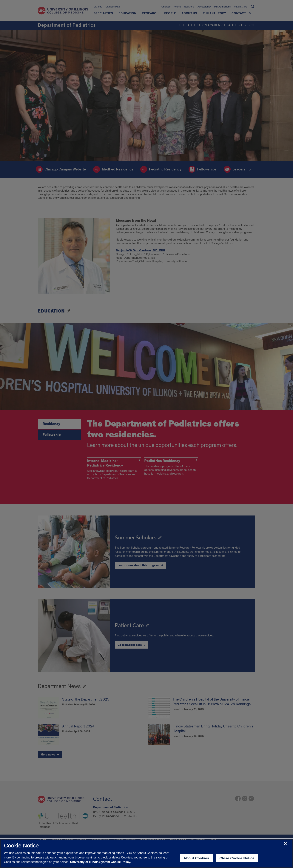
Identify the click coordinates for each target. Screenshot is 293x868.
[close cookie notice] (285, 844)
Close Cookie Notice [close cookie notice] (237, 858)
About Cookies (196, 858)
